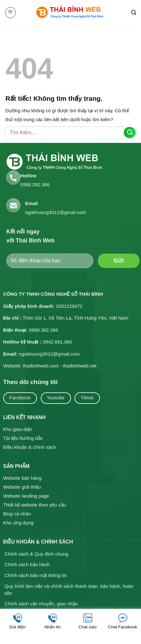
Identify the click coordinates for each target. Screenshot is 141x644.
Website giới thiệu (22, 487)
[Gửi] (130, 133)
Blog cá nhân (17, 514)
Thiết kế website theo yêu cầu (35, 505)
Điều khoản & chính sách (30, 447)
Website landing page (26, 496)
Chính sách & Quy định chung (36, 554)
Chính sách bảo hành (27, 564)
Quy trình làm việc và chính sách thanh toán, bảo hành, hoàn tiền (69, 590)
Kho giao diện (18, 429)
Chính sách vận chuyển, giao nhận (41, 604)
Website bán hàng (22, 478)
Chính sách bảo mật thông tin (35, 575)
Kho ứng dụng (18, 523)
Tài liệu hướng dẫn (23, 438)
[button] (11, 13)
